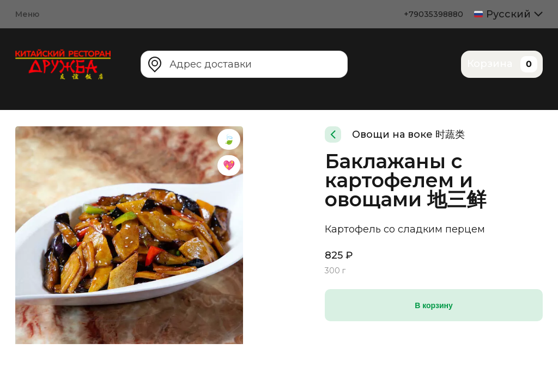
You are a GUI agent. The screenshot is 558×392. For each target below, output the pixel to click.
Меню (27, 14)
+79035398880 (433, 14)
